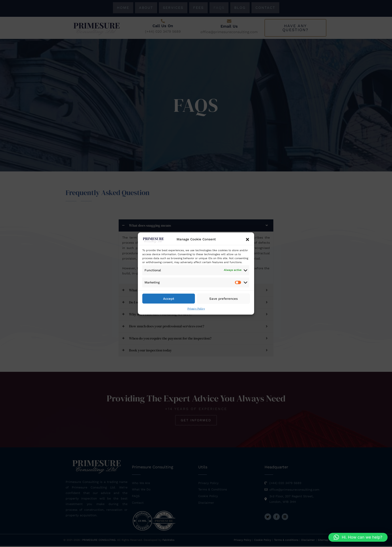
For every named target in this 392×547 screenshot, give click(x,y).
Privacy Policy (196, 309)
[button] (247, 239)
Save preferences (224, 298)
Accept (169, 298)
